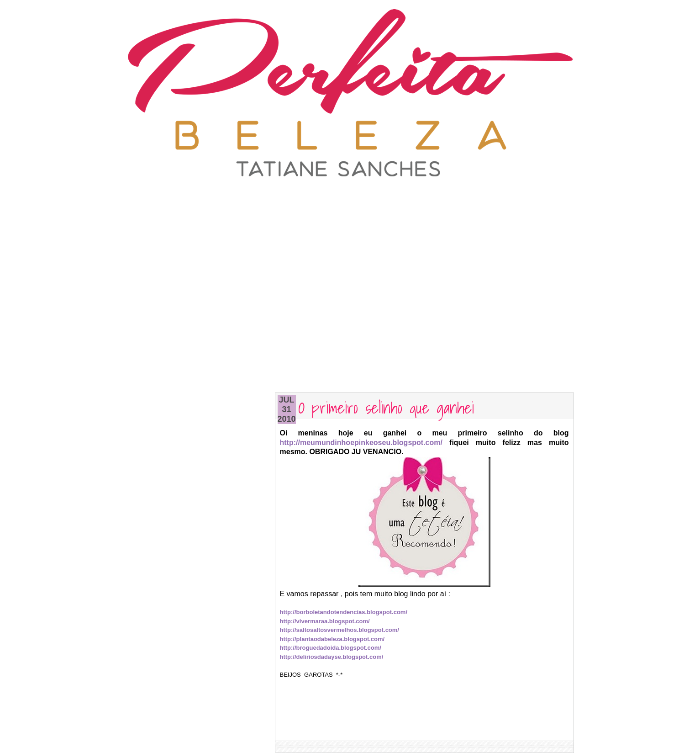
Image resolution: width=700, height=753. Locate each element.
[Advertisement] (350, 199)
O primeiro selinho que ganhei (386, 407)
